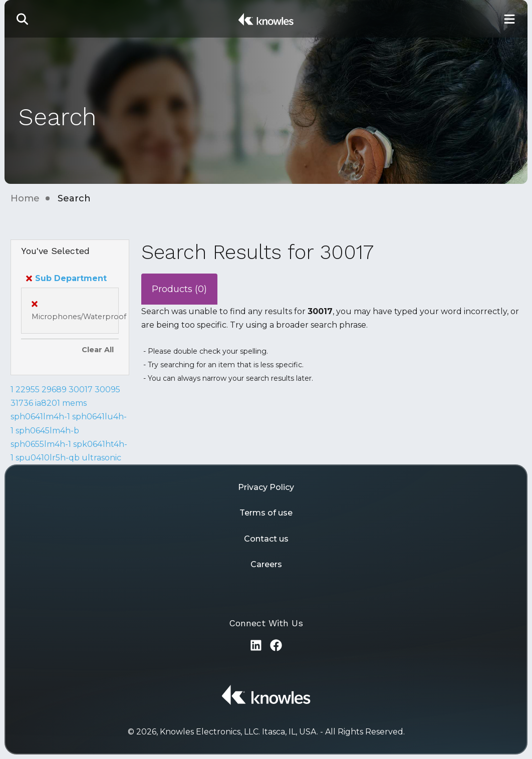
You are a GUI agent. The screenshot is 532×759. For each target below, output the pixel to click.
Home (25, 198)
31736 (22, 403)
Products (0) (179, 289)
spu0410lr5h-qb (48, 458)
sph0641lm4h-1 (40, 417)
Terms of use (266, 513)
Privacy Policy (266, 487)
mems (74, 403)
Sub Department (66, 278)
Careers (266, 564)
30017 (81, 390)
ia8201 (48, 403)
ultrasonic (101, 458)
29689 (54, 390)
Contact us (266, 539)
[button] (23, 19)
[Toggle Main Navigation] (509, 19)
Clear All (98, 350)
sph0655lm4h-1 (41, 444)
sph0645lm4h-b (47, 431)
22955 (28, 390)
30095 (107, 390)
